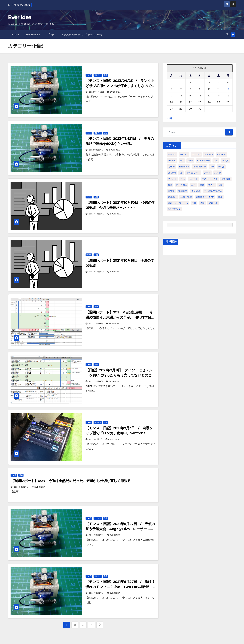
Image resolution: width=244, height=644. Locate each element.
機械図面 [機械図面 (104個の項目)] (183, 191)
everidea (114, 92)
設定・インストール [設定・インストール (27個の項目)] (178, 203)
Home (15, 35)
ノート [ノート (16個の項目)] (207, 173)
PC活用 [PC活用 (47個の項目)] (226, 161)
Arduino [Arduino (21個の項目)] (172, 161)
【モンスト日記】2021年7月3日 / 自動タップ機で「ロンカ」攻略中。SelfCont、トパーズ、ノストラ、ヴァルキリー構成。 (120, 433)
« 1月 (169, 118)
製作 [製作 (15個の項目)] (220, 197)
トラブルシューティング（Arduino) (82, 35)
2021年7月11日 (96, 324)
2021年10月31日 (97, 214)
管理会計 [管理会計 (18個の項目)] (172, 197)
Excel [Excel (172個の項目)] (190, 161)
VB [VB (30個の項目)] (181, 173)
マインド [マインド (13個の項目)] (172, 179)
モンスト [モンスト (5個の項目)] (193, 179)
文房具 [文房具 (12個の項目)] (211, 185)
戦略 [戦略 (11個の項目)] (202, 185)
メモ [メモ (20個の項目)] (183, 179)
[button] (227, 34)
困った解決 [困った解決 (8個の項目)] (182, 185)
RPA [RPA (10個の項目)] (212, 167)
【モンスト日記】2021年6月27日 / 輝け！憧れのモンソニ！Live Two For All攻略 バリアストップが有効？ (120, 587)
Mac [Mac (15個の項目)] (216, 161)
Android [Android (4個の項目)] (221, 154)
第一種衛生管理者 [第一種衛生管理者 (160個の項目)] (213, 191)
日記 (106, 75)
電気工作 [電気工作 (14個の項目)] (213, 203)
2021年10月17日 (97, 272)
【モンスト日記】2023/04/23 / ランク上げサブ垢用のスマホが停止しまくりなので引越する (120, 86)
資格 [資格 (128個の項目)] (202, 203)
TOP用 (89, 75)
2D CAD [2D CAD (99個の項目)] (172, 154)
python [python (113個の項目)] (171, 167)
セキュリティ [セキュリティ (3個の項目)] (193, 173)
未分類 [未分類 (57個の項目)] (171, 191)
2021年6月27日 (22, 487)
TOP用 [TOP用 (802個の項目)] (221, 167)
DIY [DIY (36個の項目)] (182, 161)
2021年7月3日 (96, 439)
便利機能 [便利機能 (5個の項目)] (226, 179)
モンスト (98, 75)
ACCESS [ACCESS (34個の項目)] (209, 154)
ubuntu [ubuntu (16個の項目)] (172, 173)
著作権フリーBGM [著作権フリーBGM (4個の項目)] (205, 197)
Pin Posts (33, 35)
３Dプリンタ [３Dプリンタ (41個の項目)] (174, 209)
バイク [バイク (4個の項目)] (218, 173)
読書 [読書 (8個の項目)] (194, 203)
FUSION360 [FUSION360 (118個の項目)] (204, 161)
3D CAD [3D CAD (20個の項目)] (184, 154)
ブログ (51, 35)
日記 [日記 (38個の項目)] (221, 185)
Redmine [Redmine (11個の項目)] (184, 167)
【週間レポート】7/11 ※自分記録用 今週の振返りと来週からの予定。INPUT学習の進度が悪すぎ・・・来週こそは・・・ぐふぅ (120, 317)
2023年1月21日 (96, 150)
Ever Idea (20, 17)
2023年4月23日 (97, 92)
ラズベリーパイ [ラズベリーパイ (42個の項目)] (210, 179)
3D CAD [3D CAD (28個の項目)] (196, 154)
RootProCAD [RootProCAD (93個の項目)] (199, 167)
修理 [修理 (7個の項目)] (170, 185)
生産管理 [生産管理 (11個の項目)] (196, 191)
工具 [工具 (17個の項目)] (193, 185)
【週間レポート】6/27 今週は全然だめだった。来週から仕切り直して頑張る (71, 481)
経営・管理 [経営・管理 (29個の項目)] (186, 197)
